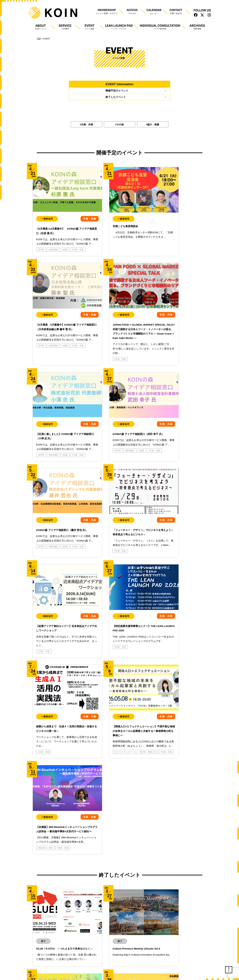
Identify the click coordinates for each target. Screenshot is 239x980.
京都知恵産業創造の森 (169, 761)
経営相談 (54, 244)
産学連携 (54, 848)
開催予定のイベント (117, 91)
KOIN (42, 244)
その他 (120, 124)
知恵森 (187, 761)
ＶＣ (171, 756)
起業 (66, 244)
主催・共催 (87, 124)
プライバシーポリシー (40, 954)
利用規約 (62, 954)
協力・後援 (153, 124)
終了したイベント (116, 97)
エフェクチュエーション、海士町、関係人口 (177, 545)
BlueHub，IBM (46, 644)
